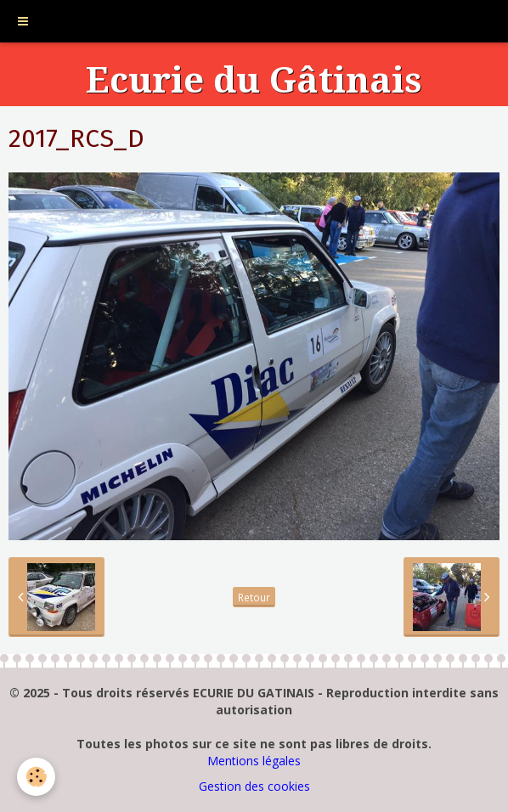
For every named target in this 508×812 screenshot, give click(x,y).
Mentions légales (254, 761)
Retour (254, 597)
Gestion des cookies (254, 786)
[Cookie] (36, 777)
